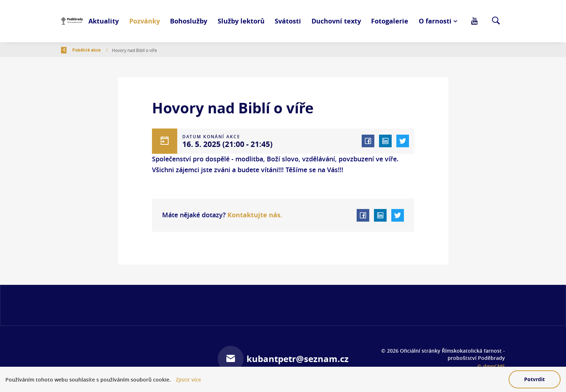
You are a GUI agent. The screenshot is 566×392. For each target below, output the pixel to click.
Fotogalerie (390, 21)
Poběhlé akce (129, 50)
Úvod (97, 50)
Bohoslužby (189, 21)
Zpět (71, 50)
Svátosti (288, 21)
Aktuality (104, 21)
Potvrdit (534, 379)
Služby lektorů (241, 21)
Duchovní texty (336, 21)
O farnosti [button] (435, 21)
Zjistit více (188, 380)
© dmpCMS (491, 366)
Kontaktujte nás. (254, 215)
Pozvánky (145, 21)
